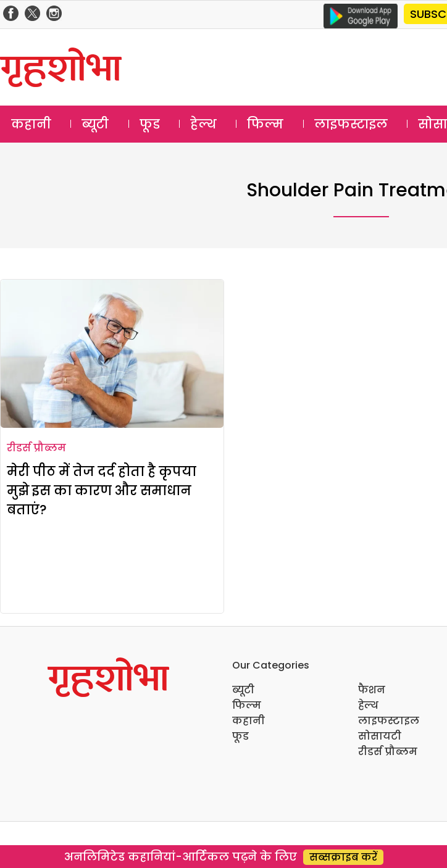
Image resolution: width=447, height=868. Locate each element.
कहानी (31, 124)
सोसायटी (380, 736)
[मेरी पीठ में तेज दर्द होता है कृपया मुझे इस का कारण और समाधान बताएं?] (112, 354)
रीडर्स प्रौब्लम (36, 448)
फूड (150, 124)
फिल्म (265, 124)
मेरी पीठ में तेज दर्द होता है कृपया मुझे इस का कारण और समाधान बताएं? (102, 490)
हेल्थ (203, 124)
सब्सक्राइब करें (343, 857)
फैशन (372, 690)
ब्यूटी (95, 124)
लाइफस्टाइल (351, 124)
